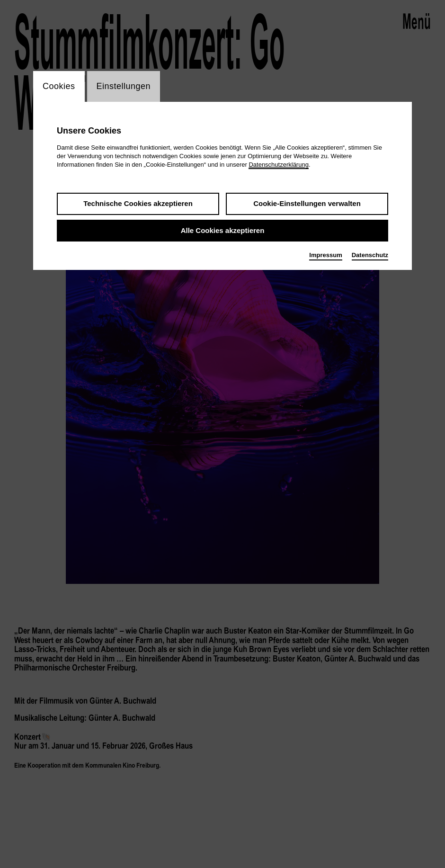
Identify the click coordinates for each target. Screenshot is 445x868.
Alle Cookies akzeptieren (223, 230)
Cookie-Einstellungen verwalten (307, 203)
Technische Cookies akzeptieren (138, 203)
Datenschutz (370, 255)
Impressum (325, 255)
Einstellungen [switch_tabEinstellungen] (124, 86)
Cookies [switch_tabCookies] (59, 86)
